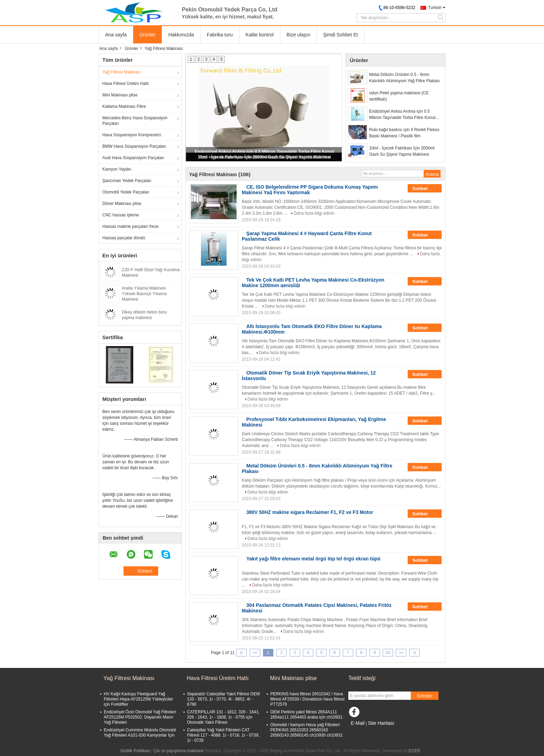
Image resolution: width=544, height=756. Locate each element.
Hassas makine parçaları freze (130, 226)
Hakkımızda (181, 35)
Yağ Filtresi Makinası (121, 72)
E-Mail (358, 723)
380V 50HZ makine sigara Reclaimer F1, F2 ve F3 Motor (310, 512)
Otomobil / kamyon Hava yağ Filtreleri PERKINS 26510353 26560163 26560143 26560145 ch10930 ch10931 (307, 730)
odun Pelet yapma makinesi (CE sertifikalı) (399, 96)
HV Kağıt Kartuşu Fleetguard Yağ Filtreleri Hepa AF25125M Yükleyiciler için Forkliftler (138, 699)
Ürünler (147, 35)
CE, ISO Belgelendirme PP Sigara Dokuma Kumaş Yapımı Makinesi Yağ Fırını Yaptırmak (310, 190)
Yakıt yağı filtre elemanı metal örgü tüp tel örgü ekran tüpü (313, 559)
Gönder (425, 696)
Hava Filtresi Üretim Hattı (126, 84)
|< (241, 653)
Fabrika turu (220, 35)
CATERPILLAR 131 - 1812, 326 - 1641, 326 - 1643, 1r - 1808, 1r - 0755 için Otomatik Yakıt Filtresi (223, 717)
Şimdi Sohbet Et (340, 35)
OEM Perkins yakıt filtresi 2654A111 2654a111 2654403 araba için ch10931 (306, 715)
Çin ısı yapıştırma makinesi (179, 751)
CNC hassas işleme (121, 215)
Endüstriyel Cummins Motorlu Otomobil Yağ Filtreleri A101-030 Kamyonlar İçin (140, 733)
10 (388, 653)
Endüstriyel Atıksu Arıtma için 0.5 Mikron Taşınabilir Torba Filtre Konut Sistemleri (402, 115)
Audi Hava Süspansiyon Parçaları (133, 158)
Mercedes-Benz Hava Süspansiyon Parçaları (135, 121)
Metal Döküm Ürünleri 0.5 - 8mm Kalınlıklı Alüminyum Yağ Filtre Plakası (405, 78)
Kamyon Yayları (117, 169)
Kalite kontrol (260, 35)
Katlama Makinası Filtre (124, 106)
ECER (414, 751)
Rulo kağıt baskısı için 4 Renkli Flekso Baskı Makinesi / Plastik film (404, 133)
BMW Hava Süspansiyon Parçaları (134, 146)
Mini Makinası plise (120, 95)
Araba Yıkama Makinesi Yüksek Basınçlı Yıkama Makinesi (144, 294)
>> (401, 653)
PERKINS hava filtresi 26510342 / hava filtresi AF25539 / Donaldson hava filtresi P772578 (307, 699)
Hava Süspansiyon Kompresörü (132, 135)
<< (255, 653)
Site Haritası (381, 723)
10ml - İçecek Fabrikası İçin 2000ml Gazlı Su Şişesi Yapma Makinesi (264, 157)
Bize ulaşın (298, 35)
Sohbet (425, 189)
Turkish (435, 8)
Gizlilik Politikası (135, 751)
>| (415, 653)
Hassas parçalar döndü (124, 238)
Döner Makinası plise (122, 204)
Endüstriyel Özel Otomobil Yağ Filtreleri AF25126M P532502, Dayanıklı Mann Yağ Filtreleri (140, 717)
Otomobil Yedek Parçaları (126, 192)
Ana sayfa (116, 35)
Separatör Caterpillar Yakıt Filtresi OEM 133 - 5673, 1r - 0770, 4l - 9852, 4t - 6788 (223, 699)
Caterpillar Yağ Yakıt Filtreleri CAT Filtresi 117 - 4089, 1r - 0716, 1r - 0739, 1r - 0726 (223, 735)
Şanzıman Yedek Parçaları (127, 181)
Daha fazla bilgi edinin (314, 213)
